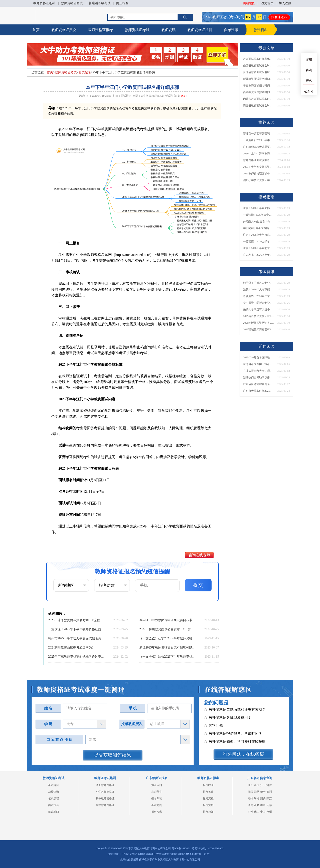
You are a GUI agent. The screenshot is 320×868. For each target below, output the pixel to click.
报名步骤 (157, 812)
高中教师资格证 (105, 805)
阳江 (269, 798)
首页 (36, 30)
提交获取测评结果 (113, 755)
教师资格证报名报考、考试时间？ (233, 727)
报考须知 (208, 812)
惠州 (269, 812)
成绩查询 (54, 792)
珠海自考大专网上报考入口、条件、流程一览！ (259, 364)
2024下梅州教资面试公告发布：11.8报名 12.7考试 (168, 629)
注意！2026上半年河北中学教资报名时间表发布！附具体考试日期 (259, 235)
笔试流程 (54, 798)
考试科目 (54, 785)
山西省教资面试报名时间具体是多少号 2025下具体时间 (259, 66)
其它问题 (213, 719)
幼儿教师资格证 (105, 785)
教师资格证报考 (100, 30)
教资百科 (261, 30)
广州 (250, 812)
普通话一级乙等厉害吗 (256, 134)
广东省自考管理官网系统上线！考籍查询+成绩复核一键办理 (259, 384)
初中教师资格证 (105, 798)
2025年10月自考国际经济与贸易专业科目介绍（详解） (259, 357)
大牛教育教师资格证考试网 (157, 96)
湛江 (257, 785)
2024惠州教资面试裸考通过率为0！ (72, 648)
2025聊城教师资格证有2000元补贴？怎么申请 (259, 329)
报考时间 (208, 785)
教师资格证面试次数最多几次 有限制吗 (259, 160)
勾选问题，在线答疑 (243, 754)
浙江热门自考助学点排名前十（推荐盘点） (259, 377)
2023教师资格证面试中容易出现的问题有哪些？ (259, 174)
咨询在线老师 (199, 555)
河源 (269, 785)
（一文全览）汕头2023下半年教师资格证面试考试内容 (168, 657)
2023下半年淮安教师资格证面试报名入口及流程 (259, 167)
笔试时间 (54, 812)
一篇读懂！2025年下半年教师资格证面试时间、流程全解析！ (77, 629)
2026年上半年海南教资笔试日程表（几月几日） (259, 154)
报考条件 (208, 792)
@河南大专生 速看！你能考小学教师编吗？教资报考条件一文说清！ (259, 221)
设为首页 (267, 3)
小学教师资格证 (105, 792)
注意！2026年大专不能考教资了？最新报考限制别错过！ (259, 289)
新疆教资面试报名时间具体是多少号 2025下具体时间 (259, 79)
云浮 (269, 805)
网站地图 (249, 3)
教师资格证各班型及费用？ (228, 711)
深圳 (269, 792)
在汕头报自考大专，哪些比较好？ (259, 371)
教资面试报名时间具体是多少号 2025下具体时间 (259, 59)
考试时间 (157, 805)
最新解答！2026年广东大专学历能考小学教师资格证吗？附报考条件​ (259, 296)
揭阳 (250, 792)
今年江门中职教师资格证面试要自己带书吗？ (168, 620)
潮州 (250, 798)
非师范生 (157, 792)
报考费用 (208, 805)
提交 (198, 585)
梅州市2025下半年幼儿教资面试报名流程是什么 (77, 638)
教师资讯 (168, 30)
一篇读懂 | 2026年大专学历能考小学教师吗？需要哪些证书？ (259, 215)
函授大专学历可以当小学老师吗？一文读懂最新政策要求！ (259, 309)
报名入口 (157, 785)
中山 (263, 812)
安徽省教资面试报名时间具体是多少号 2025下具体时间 (259, 106)
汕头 (250, 785)
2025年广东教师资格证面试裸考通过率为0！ (77, 657)
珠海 (257, 798)
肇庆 (263, 792)
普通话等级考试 (100, 3)
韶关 (263, 798)
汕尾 (257, 792)
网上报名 (122, 3)
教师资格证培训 (200, 30)
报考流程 (208, 798)
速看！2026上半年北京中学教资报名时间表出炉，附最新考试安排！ (259, 248)
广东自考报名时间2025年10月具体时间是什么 (259, 391)
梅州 (263, 805)
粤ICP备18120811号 (183, 848)
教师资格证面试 (72, 3)
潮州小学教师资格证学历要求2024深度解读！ (259, 180)
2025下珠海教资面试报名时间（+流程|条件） (77, 620)
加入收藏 (285, 3)
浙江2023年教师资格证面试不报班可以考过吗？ (168, 648)
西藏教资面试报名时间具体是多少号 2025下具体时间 (259, 92)
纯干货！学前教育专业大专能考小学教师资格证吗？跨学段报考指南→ (259, 283)
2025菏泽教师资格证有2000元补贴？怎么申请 (259, 316)
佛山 (257, 812)
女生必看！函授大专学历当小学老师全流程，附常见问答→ (259, 303)
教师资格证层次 (64, 30)
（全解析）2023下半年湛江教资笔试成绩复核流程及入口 (259, 140)
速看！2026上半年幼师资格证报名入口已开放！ (259, 208)
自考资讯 (231, 30)
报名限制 (157, 798)
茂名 (257, 805)
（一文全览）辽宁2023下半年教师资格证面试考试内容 (168, 638)
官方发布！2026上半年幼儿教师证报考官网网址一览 (259, 255)
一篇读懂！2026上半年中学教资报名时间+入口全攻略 (259, 241)
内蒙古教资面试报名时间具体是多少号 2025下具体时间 (259, 99)
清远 (250, 805)
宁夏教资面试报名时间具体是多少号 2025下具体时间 (259, 86)
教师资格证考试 (137, 30)
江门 (263, 785)
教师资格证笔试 (44, 3)
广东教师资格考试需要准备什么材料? (259, 147)
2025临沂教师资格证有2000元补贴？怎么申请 (259, 323)
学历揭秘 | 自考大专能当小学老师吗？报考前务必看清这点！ (259, 228)
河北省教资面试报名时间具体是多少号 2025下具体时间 (259, 72)
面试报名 (85, 72)
